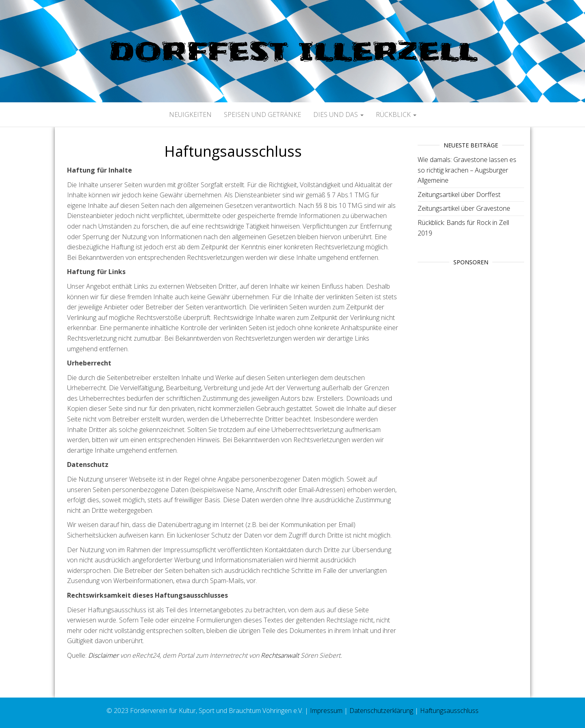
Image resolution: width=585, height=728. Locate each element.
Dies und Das (338, 114)
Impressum (326, 711)
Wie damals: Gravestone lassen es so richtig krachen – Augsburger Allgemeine (467, 170)
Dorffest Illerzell (292, 51)
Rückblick (396, 114)
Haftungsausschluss (449, 711)
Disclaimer (103, 655)
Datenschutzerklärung (381, 711)
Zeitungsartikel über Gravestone (464, 208)
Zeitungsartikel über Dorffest (459, 194)
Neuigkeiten (190, 114)
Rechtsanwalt (280, 655)
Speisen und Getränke (262, 114)
